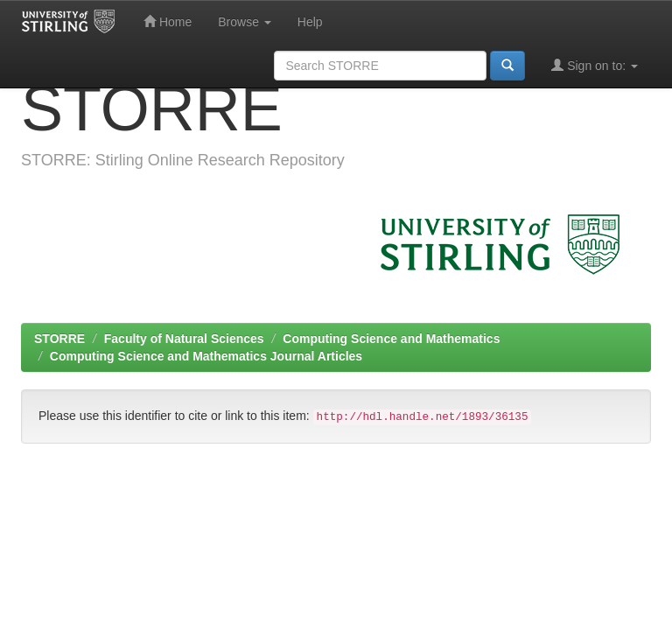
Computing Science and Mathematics (391, 339)
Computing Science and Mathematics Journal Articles (206, 356)
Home (168, 21)
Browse (245, 22)
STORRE (59, 339)
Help (310, 22)
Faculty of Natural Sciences (184, 339)
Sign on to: (595, 65)
